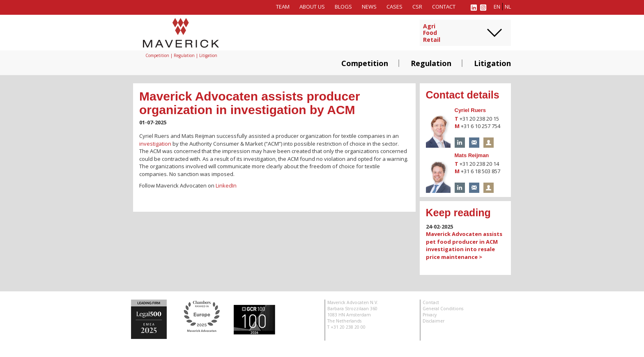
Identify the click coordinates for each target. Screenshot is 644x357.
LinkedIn (226, 185)
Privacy (430, 315)
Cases (394, 7)
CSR (417, 7)
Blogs (343, 7)
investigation (155, 144)
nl (508, 7)
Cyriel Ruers (470, 110)
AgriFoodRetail (432, 33)
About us (312, 7)
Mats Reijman (472, 155)
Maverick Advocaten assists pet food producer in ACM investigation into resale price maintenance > (464, 245)
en (497, 7)
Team (283, 7)
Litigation (492, 63)
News (369, 7)
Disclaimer (434, 321)
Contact (444, 7)
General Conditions (443, 309)
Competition (365, 63)
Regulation (431, 63)
